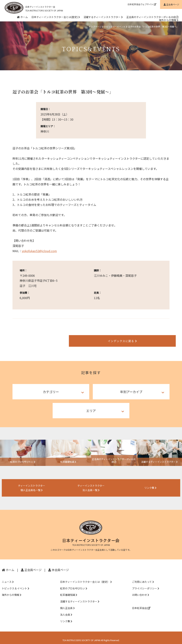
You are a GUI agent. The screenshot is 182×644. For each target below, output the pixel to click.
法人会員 (66, 610)
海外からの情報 (169, 20)
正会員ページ (31, 565)
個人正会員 (67, 603)
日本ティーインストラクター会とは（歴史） (86, 577)
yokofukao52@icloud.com (39, 251)
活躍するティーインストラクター (103, 17)
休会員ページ (59, 565)
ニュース (8, 577)
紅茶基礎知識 (69, 590)
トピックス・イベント (115, 26)
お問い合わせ (141, 590)
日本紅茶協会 (141, 603)
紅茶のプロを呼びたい (74, 584)
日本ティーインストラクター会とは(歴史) (56, 17)
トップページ (95, 26)
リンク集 (66, 617)
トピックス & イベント (16, 584)
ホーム (22, 17)
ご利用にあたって (143, 577)
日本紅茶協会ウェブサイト (142, 4)
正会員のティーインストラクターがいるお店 (152, 17)
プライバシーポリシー (146, 584)
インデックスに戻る (91, 339)
